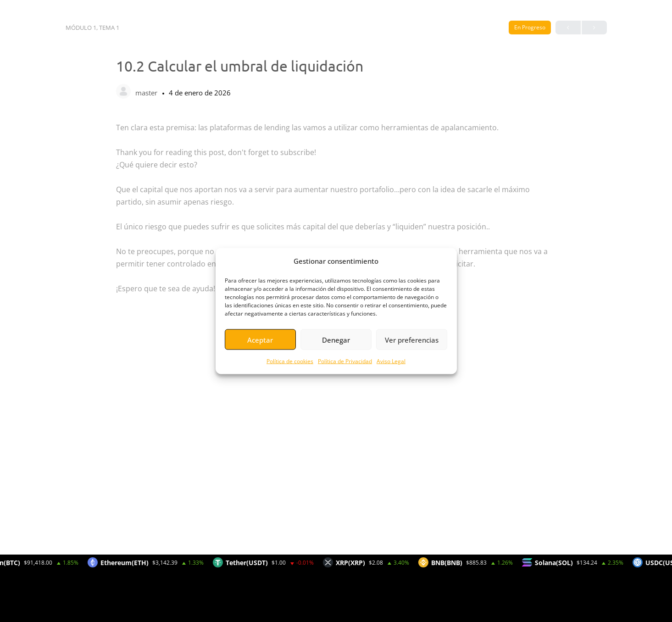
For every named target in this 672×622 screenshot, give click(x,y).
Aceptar (260, 339)
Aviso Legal (391, 361)
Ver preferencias (412, 339)
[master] (123, 92)
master (147, 93)
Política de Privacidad (345, 361)
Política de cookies (290, 361)
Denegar (336, 339)
